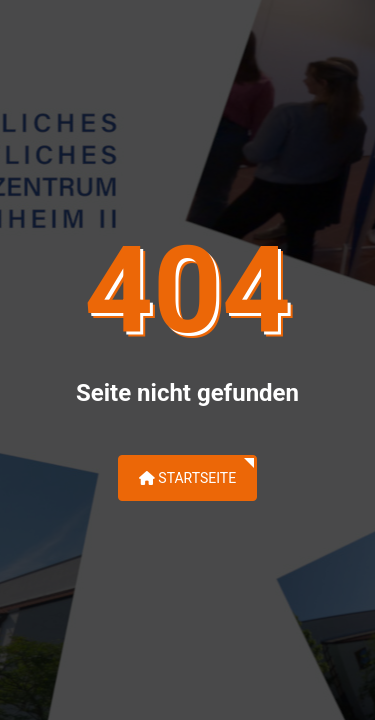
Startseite (187, 478)
